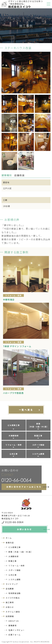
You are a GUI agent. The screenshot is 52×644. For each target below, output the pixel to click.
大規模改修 (14, 436)
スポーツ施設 (38, 445)
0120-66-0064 (14, 522)
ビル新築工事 (14, 425)
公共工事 (14, 454)
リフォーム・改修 (14, 445)
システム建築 (38, 454)
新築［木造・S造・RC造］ (38, 425)
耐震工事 (38, 436)
